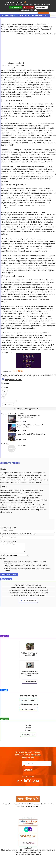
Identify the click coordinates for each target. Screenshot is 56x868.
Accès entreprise (28, 709)
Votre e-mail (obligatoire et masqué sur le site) (18, 534)
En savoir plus (28, 735)
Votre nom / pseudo (8, 528)
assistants (7, 567)
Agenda (28, 725)
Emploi (4, 391)
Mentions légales (47, 804)
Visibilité (3, 555)
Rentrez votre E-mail (14, 763)
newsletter (36, 755)
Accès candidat (27, 700)
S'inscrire (28, 770)
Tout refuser (29, 7)
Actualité (5, 387)
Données (20, 806)
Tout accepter (15, 7)
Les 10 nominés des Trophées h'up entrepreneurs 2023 (14, 65)
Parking (28, 728)
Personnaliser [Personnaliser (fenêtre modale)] (42, 7)
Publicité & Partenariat (31, 804)
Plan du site (7, 804)
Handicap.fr (51, 850)
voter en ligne (31, 85)
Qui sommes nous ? (33, 806)
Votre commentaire (8, 542)
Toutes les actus (28, 601)
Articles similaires (8, 404)
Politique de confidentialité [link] (28, 10)
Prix (3, 398)
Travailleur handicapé (9, 401)
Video (4, 394)
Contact (17, 804)
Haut (40, 852)
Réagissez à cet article (14, 380)
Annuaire (28, 730)
